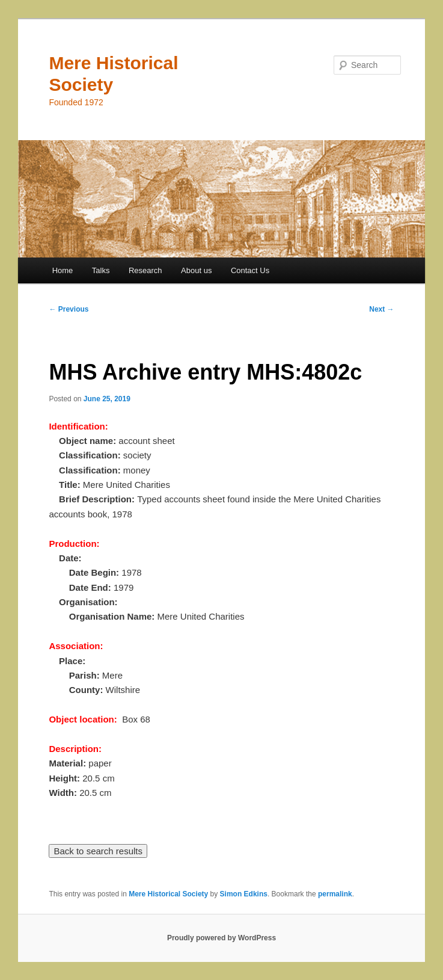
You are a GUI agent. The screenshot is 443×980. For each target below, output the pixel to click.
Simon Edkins (244, 894)
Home (63, 270)
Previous (69, 309)
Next (381, 309)
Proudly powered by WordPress (222, 938)
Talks (101, 270)
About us (196, 270)
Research (145, 270)
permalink (335, 894)
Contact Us (250, 270)
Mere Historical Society (168, 894)
